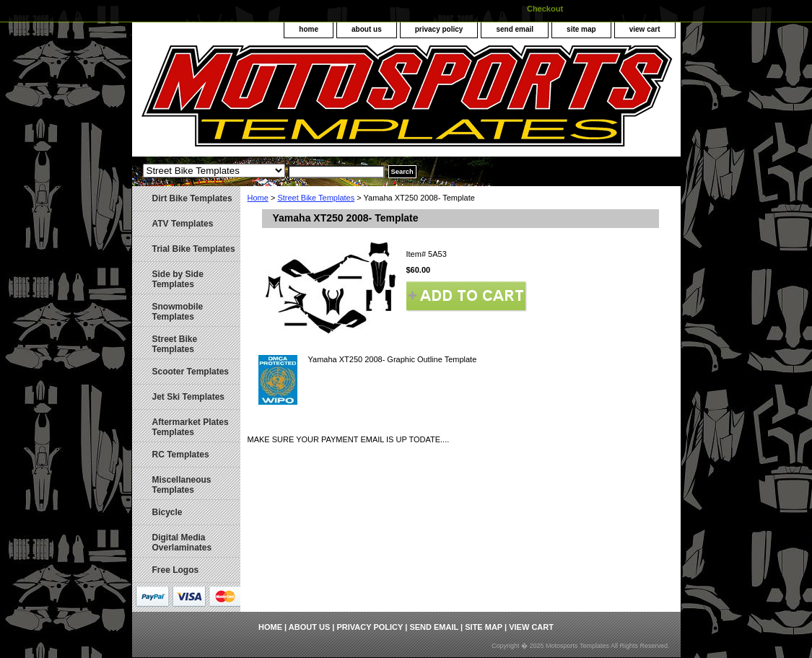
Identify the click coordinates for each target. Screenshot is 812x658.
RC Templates (181, 455)
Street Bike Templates (316, 198)
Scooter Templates (191, 372)
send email (515, 29)
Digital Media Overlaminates (182, 543)
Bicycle (167, 512)
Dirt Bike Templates (192, 198)
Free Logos (176, 570)
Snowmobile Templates (178, 312)
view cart (645, 29)
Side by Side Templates (178, 279)
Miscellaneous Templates (182, 485)
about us (367, 29)
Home (258, 198)
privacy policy (439, 29)
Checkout (545, 9)
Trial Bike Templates (194, 249)
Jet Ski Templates (189, 397)
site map (581, 29)
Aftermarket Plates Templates (191, 427)
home (309, 29)
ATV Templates (183, 224)
